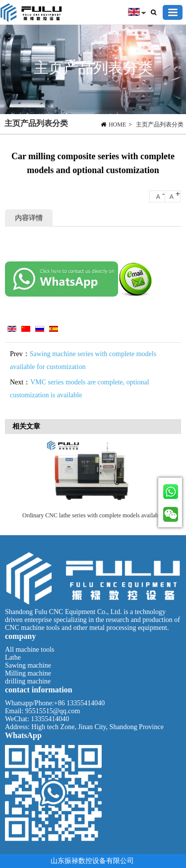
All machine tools (30, 650)
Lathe (13, 657)
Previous (17, 478)
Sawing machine (28, 665)
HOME (117, 124)
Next (171, 478)
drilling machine (28, 681)
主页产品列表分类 (160, 124)
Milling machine (28, 673)
